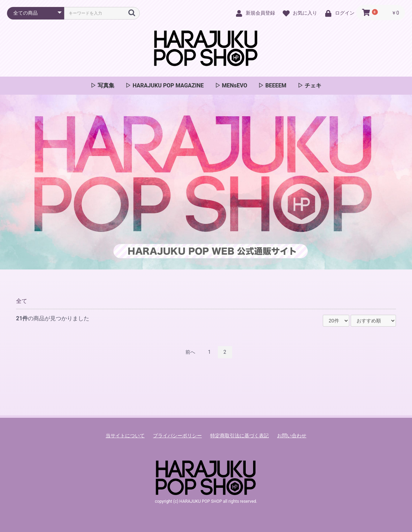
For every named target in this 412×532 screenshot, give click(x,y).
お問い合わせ (292, 436)
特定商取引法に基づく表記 (239, 436)
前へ (190, 352)
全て (22, 301)
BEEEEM (275, 85)
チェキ (312, 85)
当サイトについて (125, 436)
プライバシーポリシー (177, 436)
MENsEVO (234, 85)
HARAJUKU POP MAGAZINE (167, 85)
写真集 (105, 85)
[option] (206, 182)
